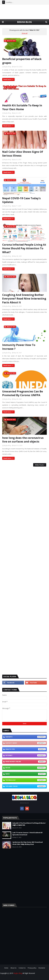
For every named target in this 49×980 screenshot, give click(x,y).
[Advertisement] (24, 571)
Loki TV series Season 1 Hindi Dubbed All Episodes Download (27, 834)
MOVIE (26, 768)
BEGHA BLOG (24, 22)
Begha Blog (7, 67)
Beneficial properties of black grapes (22, 61)
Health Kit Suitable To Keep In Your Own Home (22, 107)
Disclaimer (42, 968)
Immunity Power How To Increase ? (19, 347)
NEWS (26, 774)
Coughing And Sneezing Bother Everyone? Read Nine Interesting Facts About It (24, 299)
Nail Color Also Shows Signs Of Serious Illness (23, 154)
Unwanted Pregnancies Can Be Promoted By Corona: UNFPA (23, 393)
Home (6, 968)
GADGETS (26, 737)
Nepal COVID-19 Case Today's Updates (21, 200)
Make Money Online (26, 762)
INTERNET (26, 755)
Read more (7, 79)
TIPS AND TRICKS (26, 786)
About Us (13, 968)
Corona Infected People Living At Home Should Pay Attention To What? (24, 248)
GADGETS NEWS (26, 743)
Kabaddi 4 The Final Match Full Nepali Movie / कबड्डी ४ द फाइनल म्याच (29, 824)
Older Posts (39, 465)
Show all (25, 33)
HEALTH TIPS (26, 749)
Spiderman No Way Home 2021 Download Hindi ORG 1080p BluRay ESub (28, 843)
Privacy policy (32, 968)
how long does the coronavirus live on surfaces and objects (23, 440)
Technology (26, 780)
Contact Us (22, 968)
